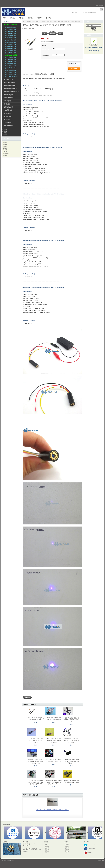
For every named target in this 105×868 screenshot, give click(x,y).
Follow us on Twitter (91, 845)
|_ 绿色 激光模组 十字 (10, 46)
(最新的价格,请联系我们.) (48, 42)
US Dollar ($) (62, 9)
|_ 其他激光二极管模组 (11, 77)
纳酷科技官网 (100, 5)
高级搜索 (94, 31)
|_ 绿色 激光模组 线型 (10, 44)
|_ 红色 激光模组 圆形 (10, 36)
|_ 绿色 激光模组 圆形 (10, 51)
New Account (100, 13)
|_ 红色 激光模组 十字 (10, 31)
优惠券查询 (6, 154)
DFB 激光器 (7, 113)
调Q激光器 (7, 104)
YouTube (88, 852)
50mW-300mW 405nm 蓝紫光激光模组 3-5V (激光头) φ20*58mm (54, 741)
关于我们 (67, 844)
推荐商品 (31, 18)
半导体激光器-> (8, 101)
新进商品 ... (5, 131)
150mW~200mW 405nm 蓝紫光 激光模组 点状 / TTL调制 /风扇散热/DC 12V (36, 782)
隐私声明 (5, 144)
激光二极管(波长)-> (9, 82)
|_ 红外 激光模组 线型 (10, 70)
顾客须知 (5, 146)
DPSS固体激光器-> (9, 98)
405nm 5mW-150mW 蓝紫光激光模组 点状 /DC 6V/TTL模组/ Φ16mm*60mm (54, 782)
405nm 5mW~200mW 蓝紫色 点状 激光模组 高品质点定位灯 (36, 741)
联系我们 (49, 18)
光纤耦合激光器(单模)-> (11, 89)
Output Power (45, 49)
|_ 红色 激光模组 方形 (10, 34)
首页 (5, 18)
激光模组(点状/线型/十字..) (34, 22)
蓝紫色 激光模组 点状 (47, 22)
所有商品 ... (5, 135)
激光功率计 (7, 119)
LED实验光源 (8, 122)
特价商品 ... (5, 129)
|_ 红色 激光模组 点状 (10, 27)
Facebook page (90, 849)
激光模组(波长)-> (9, 79)
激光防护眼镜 (8, 116)
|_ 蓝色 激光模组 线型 (10, 59)
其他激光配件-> (8, 126)
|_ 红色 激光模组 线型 (10, 29)
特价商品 (21, 18)
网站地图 (5, 150)
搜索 (88, 22)
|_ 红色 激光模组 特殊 (10, 38)
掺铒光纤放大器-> (9, 107)
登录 (79, 13)
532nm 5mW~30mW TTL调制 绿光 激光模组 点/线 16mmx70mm (52, 810)
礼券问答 (5, 152)
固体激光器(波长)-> (9, 95)
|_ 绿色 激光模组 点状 (10, 42)
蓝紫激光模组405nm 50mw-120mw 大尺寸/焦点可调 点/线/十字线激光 (72, 741)
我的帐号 (40, 18)
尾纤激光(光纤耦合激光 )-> (11, 92)
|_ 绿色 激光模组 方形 (10, 49)
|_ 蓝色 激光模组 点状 (10, 57)
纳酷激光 (12, 860)
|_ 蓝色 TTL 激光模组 (10, 66)
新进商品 (12, 18)
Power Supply (45, 55)
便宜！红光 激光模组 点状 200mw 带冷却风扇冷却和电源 (72, 720)
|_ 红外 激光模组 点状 (10, 68)
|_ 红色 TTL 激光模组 (10, 40)
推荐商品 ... (5, 133)
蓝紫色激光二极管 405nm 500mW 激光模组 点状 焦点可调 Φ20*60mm (72, 761)
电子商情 (5, 155)
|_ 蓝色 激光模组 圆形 (10, 64)
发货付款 (5, 143)
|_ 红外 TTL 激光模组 (10, 74)
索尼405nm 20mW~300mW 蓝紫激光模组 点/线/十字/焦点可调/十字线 (36, 761)
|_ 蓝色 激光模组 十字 (10, 61)
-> (12, 25)
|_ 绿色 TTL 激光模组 (10, 53)
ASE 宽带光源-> (9, 110)
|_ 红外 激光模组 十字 (10, 72)
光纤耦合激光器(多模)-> (11, 86)
